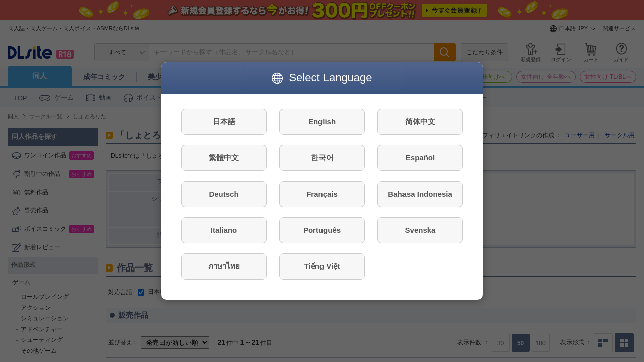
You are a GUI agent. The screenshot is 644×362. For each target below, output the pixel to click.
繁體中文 (224, 158)
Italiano (224, 230)
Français (322, 194)
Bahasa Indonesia (420, 194)
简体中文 (420, 121)
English (322, 121)
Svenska (420, 230)
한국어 (322, 158)
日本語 (224, 121)
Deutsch (224, 194)
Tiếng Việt (322, 266)
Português (322, 230)
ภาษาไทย (224, 266)
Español (420, 158)
